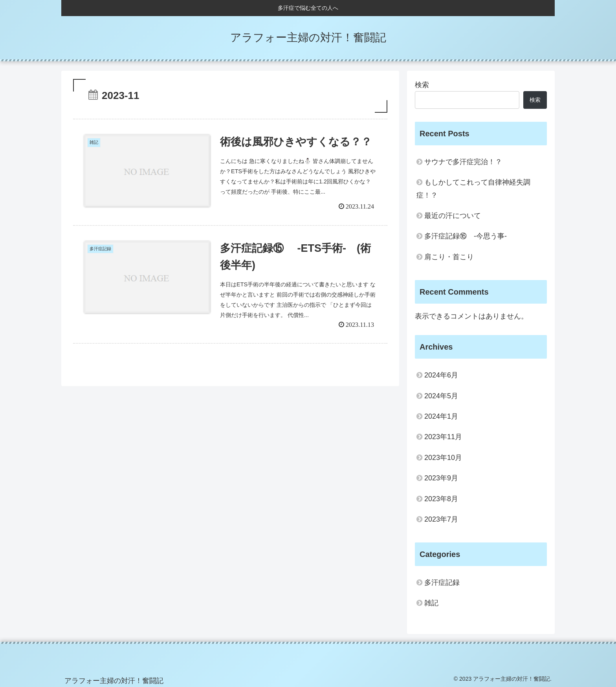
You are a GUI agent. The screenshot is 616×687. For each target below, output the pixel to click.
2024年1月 (441, 416)
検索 (422, 85)
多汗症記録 (442, 583)
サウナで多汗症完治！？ (463, 162)
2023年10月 (443, 458)
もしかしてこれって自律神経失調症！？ (473, 189)
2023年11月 (443, 437)
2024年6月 (441, 375)
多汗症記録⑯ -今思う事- (466, 236)
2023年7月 (441, 519)
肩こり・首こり (449, 257)
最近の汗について (453, 216)
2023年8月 (441, 499)
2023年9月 (441, 478)
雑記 (431, 603)
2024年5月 (441, 396)
